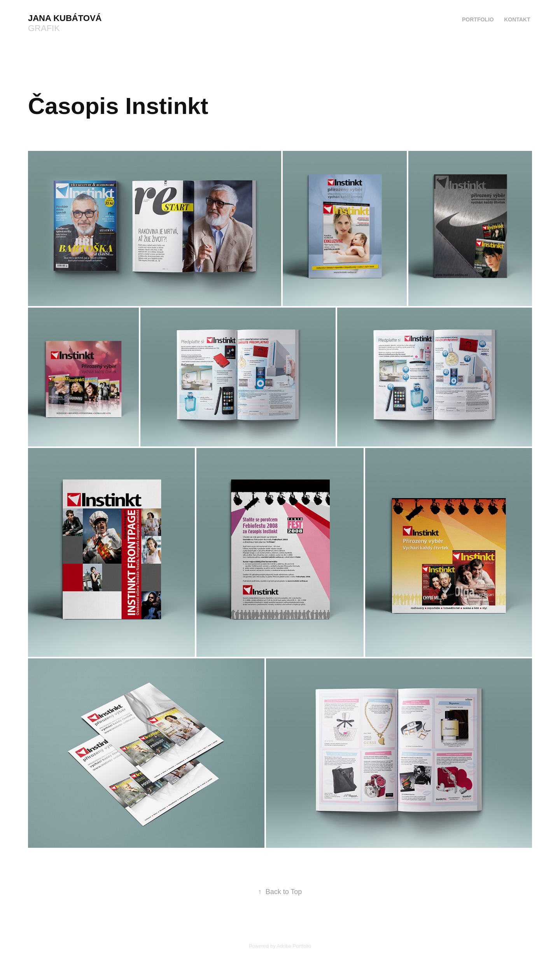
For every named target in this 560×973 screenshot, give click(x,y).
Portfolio (478, 19)
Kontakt (517, 19)
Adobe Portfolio (294, 946)
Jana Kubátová (65, 18)
